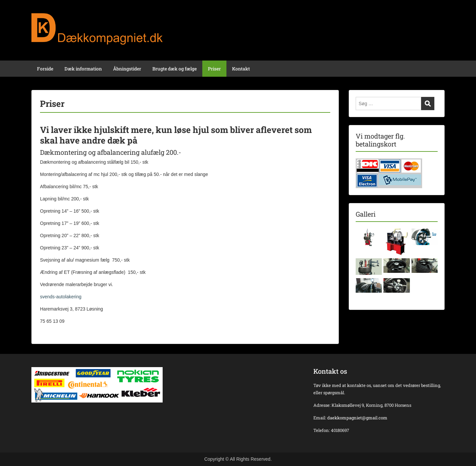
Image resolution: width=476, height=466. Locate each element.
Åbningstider (127, 69)
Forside (45, 69)
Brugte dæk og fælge (175, 69)
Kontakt (241, 69)
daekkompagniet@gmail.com (357, 418)
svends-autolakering (61, 297)
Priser (214, 69)
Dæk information (83, 69)
